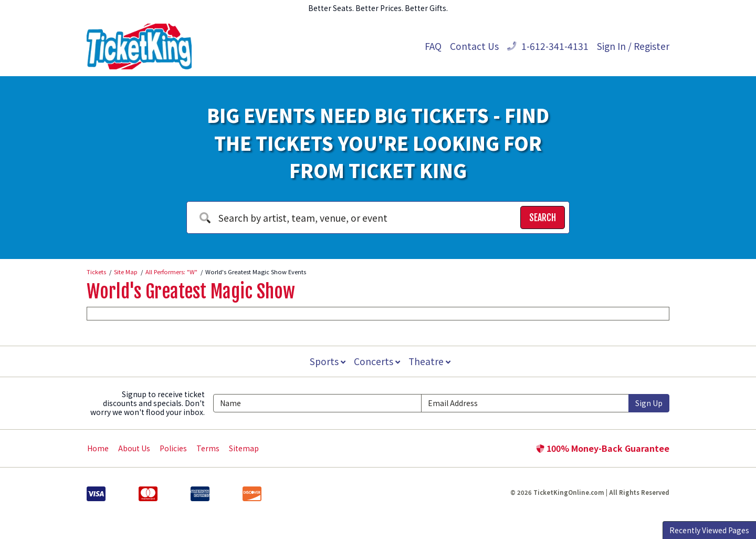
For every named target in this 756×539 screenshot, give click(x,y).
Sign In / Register (633, 46)
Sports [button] (327, 361)
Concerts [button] (377, 361)
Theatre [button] (430, 361)
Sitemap (244, 448)
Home (98, 448)
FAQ (433, 46)
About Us (134, 448)
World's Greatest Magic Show (191, 292)
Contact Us (474, 46)
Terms (208, 448)
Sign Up (649, 403)
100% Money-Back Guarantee (603, 448)
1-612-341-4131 (548, 46)
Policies (173, 448)
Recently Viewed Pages (709, 530)
